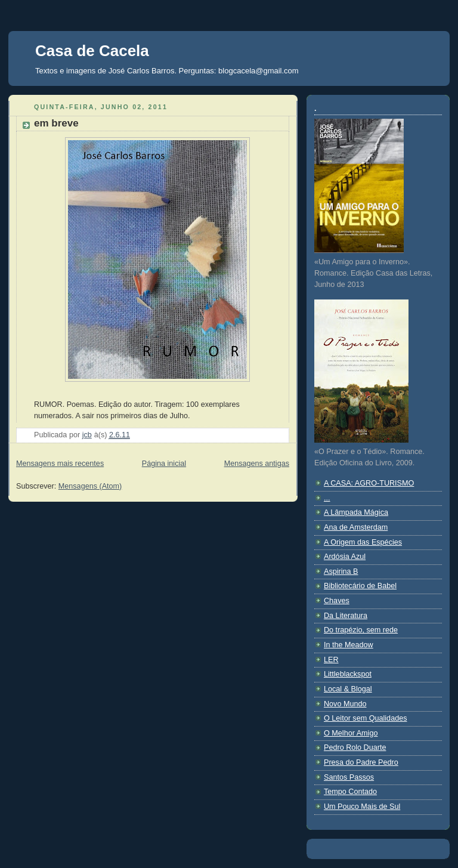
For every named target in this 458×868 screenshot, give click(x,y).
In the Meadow (349, 645)
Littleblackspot (348, 674)
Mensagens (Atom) (90, 486)
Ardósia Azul (345, 557)
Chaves (337, 601)
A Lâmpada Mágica (356, 512)
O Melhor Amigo (351, 733)
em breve (56, 123)
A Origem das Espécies (363, 542)
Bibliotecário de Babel (360, 586)
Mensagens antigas (257, 464)
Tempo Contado (350, 792)
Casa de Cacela (92, 51)
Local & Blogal (348, 689)
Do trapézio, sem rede (361, 630)
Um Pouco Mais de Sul (362, 807)
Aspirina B (341, 572)
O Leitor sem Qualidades (365, 718)
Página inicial (164, 464)
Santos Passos (349, 777)
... (327, 498)
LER (331, 660)
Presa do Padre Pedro (361, 762)
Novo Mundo (345, 704)
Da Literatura (346, 616)
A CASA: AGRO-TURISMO (369, 483)
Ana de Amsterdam (356, 527)
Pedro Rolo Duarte (355, 747)
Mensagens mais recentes (60, 464)
